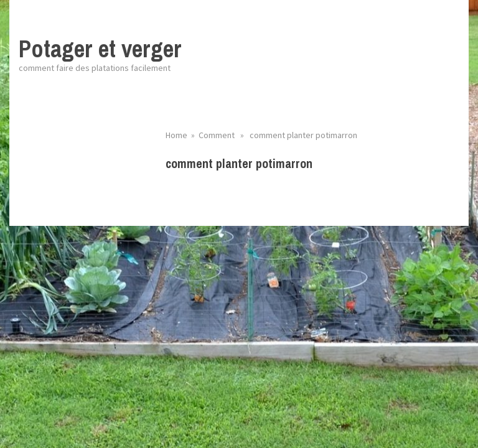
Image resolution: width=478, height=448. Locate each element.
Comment (217, 135)
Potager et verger (100, 49)
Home (176, 135)
